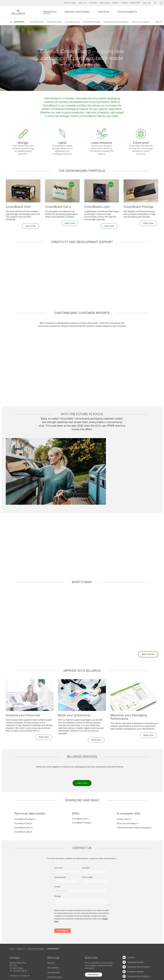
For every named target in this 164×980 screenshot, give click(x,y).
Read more (44, 737)
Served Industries (77, 12)
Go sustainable (53, 972)
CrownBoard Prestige (92, 22)
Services (104, 12)
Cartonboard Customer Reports (116, 22)
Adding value (123, 819)
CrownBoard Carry (55, 22)
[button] (82, 3)
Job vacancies (53, 968)
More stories (148, 654)
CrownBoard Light (73, 22)
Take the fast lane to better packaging (133, 828)
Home (12, 949)
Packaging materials (36, 949)
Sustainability (127, 12)
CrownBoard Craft (37, 22)
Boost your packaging (126, 823)
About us (51, 963)
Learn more (30, 226)
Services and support (141, 22)
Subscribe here (94, 975)
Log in (145, 3)
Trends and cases (55, 977)
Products (50, 12)
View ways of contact (18, 976)
